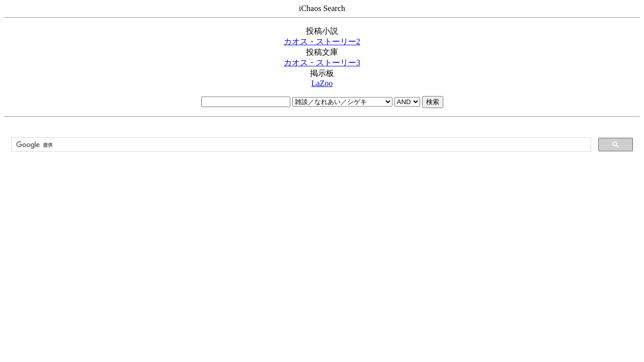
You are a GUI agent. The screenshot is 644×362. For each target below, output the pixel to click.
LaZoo (322, 83)
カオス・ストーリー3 (322, 63)
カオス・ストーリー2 (322, 41)
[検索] (300, 145)
